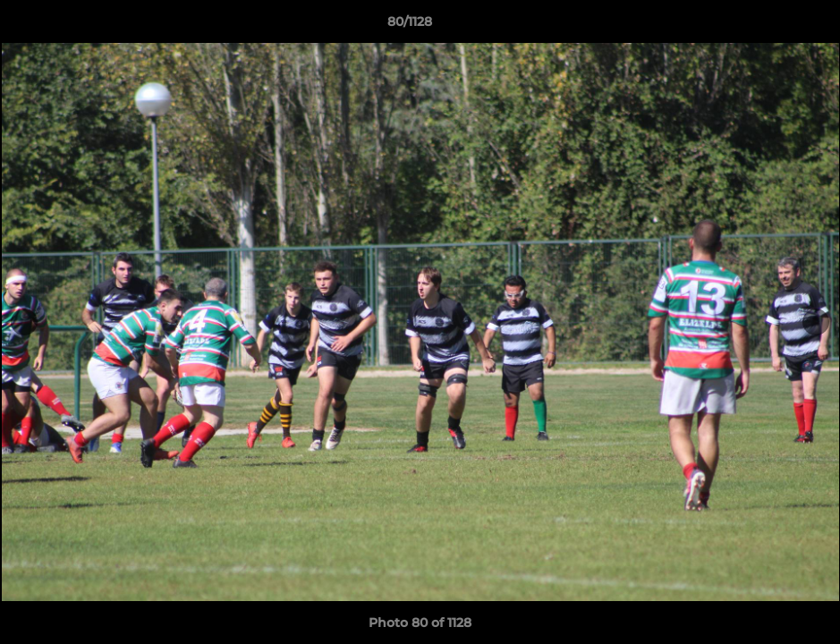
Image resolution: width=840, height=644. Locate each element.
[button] (765, 26)
